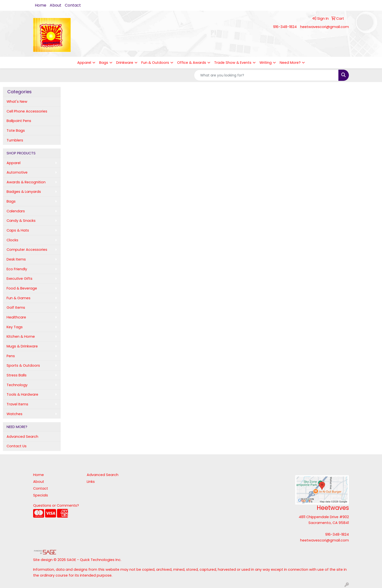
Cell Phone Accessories (27, 111)
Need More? (290, 63)
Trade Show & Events (233, 63)
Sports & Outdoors (23, 365)
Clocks (12, 240)
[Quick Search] (266, 75)
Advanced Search (22, 437)
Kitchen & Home (21, 336)
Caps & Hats (18, 230)
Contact (73, 5)
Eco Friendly (17, 269)
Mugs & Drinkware (22, 346)
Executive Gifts (19, 279)
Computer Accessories (27, 250)
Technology (17, 385)
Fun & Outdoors (155, 63)
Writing (266, 63)
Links (91, 482)
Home (41, 5)
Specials (41, 495)
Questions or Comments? (56, 505)
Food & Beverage (22, 288)
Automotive (17, 172)
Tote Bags (16, 131)
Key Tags (15, 327)
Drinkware (125, 63)
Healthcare (16, 317)
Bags (104, 63)
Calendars (16, 211)
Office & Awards (192, 63)
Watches (14, 414)
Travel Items (17, 404)
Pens (11, 356)
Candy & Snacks (21, 221)
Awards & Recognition (26, 182)
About (56, 5)
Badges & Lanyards (24, 192)
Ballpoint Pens (19, 121)
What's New (17, 102)
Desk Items (16, 259)
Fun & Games (19, 298)
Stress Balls (17, 375)
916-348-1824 (285, 27)
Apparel (84, 63)
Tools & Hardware (22, 394)
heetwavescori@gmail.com (325, 27)
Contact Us (17, 446)
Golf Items (16, 308)
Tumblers (15, 140)
